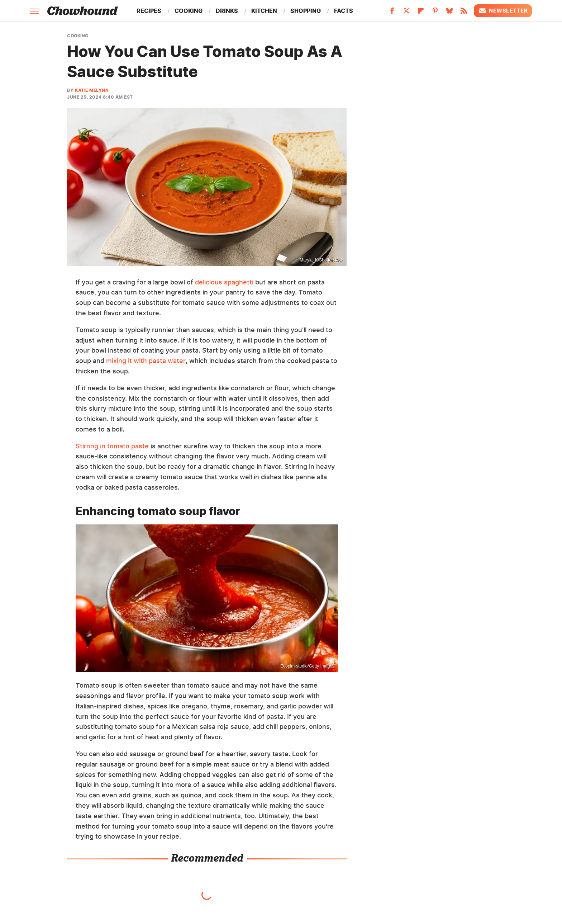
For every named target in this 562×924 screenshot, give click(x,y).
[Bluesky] (449, 13)
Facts (344, 11)
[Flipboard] (421, 13)
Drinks (227, 11)
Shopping (306, 11)
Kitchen (264, 11)
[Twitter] (406, 13)
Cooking (189, 11)
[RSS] (464, 13)
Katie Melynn (92, 90)
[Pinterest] (435, 13)
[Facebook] (392, 13)
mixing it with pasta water (146, 361)
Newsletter (503, 11)
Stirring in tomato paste (112, 446)
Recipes (149, 11)
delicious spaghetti (224, 282)
